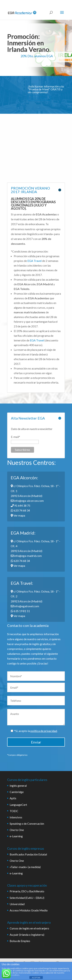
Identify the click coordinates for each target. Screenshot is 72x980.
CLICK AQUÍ (39, 98)
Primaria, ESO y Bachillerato (27, 891)
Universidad (17, 904)
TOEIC (14, 811)
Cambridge (17, 792)
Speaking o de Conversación (27, 824)
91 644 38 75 (21, 505)
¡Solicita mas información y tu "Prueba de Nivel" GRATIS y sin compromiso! (46, 89)
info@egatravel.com (25, 606)
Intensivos (16, 817)
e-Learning (16, 836)
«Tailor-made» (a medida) (25, 867)
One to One (17, 830)
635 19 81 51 (20, 611)
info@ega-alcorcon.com (27, 501)
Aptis (13, 798)
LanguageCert (18, 805)
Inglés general (18, 786)
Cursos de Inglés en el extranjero (29, 928)
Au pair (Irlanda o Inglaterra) (27, 935)
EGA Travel (34, 261)
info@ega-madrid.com (26, 556)
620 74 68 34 (20, 510)
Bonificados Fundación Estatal (28, 854)
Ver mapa (18, 515)
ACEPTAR (36, 978)
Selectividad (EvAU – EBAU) (27, 898)
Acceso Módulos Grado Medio (29, 910)
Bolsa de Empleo (20, 941)
